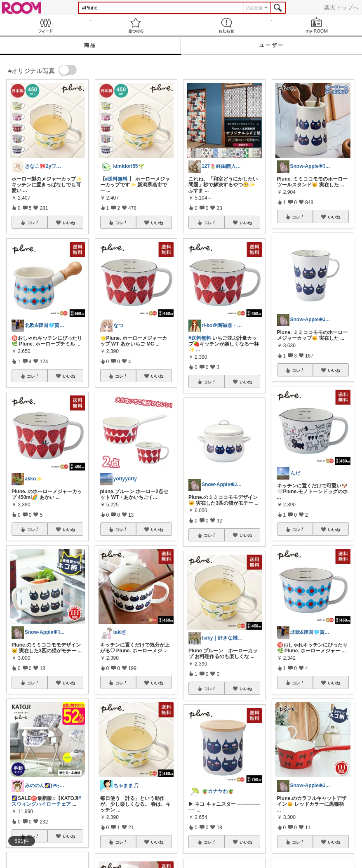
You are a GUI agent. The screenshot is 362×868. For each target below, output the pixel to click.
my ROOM (317, 25)
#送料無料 (116, 179)
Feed (45, 25)
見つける (136, 25)
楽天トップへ (341, 7)
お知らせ (226, 25)
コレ (33, 223)
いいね (69, 223)
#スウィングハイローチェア (46, 801)
